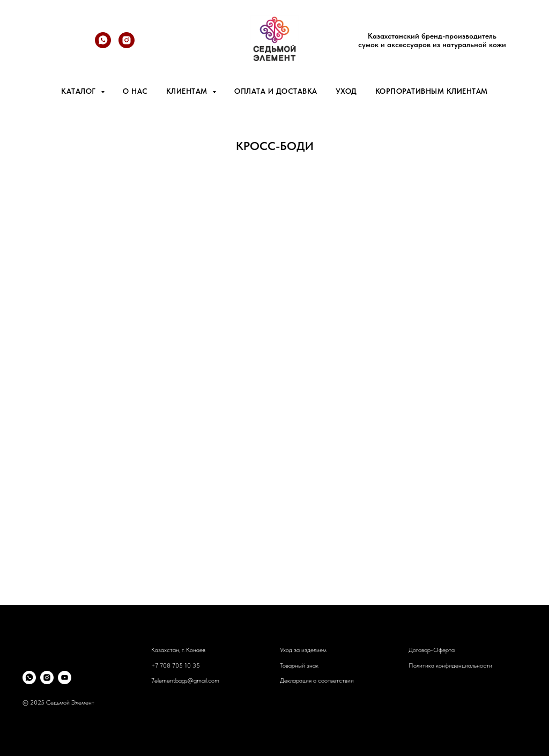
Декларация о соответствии (317, 680)
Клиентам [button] (188, 91)
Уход (346, 91)
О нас (135, 91)
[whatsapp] (103, 45)
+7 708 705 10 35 (176, 665)
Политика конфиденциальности (450, 665)
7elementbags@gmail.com (185, 680)
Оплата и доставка (276, 91)
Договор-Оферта (432, 650)
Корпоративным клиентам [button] (432, 91)
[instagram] (47, 678)
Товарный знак (299, 665)
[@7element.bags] (127, 45)
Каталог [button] (80, 91)
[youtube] (65, 678)
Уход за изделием (303, 650)
